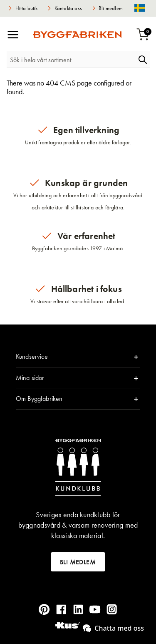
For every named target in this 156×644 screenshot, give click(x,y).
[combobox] (71, 60)
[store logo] (77, 35)
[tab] (78, 357)
